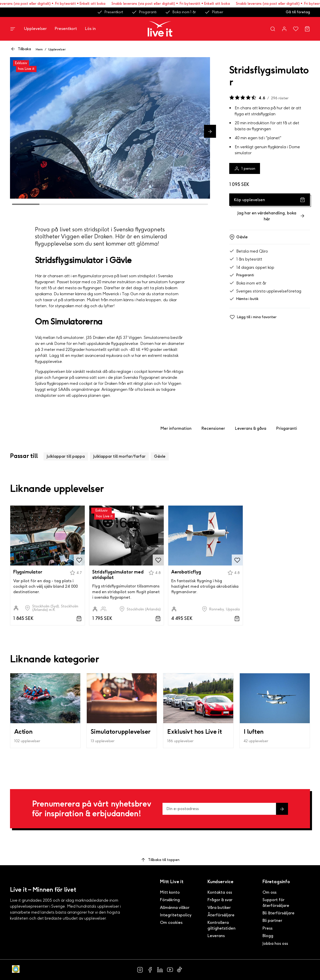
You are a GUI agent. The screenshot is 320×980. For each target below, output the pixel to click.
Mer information (176, 428)
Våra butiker (219, 908)
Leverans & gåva (251, 428)
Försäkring (170, 900)
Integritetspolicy (176, 915)
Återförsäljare (221, 915)
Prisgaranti (144, 12)
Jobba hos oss (275, 943)
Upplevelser (35, 29)
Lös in (90, 29)
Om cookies (171, 922)
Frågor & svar (220, 900)
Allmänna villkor (175, 908)
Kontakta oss (220, 892)
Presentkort (110, 12)
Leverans (216, 936)
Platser (214, 12)
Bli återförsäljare (278, 913)
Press (267, 928)
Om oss (269, 892)
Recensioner (213, 428)
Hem (39, 49)
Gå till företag (298, 12)
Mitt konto (170, 892)
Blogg (268, 936)
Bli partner (272, 920)
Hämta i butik (244, 299)
